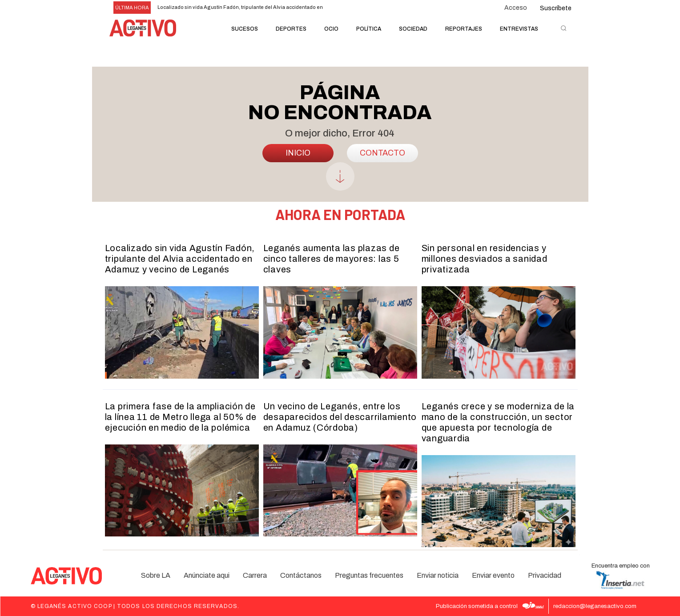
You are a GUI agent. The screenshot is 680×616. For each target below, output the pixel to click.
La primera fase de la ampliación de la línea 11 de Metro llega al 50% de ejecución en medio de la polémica (181, 417)
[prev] (339, 8)
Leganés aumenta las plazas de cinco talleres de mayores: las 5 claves (332, 259)
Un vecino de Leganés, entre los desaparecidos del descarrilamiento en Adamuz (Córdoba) (340, 417)
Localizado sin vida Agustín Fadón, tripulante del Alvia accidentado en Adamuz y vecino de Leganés (180, 259)
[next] (353, 8)
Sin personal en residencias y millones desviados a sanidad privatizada (485, 259)
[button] (563, 28)
